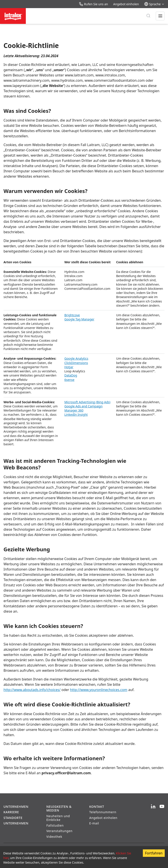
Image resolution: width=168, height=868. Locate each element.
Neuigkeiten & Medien (59, 809)
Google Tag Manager (79, 319)
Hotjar (69, 367)
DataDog (71, 375)
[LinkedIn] (153, 807)
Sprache (154, 4)
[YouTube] (162, 807)
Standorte (13, 818)
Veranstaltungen (59, 831)
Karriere (11, 812)
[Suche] (148, 16)
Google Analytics (76, 358)
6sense (69, 380)
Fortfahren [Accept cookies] (154, 853)
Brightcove (72, 315)
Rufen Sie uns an (93, 4)
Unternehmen (16, 807)
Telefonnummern (103, 812)
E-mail (94, 823)
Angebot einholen (126, 4)
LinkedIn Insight (76, 415)
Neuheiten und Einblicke (58, 818)
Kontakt (97, 807)
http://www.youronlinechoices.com (99, 690)
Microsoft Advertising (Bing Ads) (87, 402)
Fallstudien (55, 825)
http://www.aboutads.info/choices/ (32, 690)
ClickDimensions (76, 363)
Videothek (54, 837)
